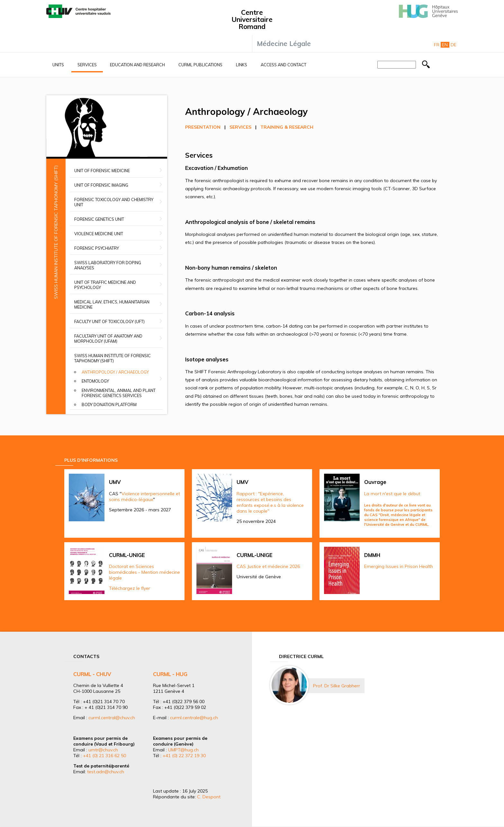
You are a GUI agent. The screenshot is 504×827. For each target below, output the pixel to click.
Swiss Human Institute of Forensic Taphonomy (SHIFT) (113, 358)
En (445, 45)
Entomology (95, 381)
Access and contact (283, 65)
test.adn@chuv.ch (106, 772)
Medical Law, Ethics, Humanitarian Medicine (112, 304)
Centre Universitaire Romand (252, 19)
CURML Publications (200, 65)
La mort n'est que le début (392, 494)
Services (87, 65)
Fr (437, 45)
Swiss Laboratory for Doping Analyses (108, 265)
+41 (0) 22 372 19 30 (184, 756)
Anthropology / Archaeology (115, 372)
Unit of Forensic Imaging (101, 185)
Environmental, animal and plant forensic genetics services (119, 393)
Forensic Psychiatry (97, 248)
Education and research (137, 65)
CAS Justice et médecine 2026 (268, 566)
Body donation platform (109, 404)
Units (58, 65)
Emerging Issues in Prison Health (399, 566)
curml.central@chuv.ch (112, 718)
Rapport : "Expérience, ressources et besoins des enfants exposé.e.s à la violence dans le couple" (270, 502)
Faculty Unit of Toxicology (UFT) (109, 321)
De (454, 45)
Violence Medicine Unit (99, 234)
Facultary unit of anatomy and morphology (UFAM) (108, 339)
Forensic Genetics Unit (99, 219)
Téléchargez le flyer (130, 588)
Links (242, 65)
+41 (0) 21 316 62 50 (104, 756)
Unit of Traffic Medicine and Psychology (105, 285)
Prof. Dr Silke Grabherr (337, 686)
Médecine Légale (284, 43)
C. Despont (209, 797)
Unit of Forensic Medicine (102, 171)
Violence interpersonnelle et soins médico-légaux (144, 497)
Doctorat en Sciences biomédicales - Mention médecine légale (144, 572)
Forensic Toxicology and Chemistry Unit (114, 202)
